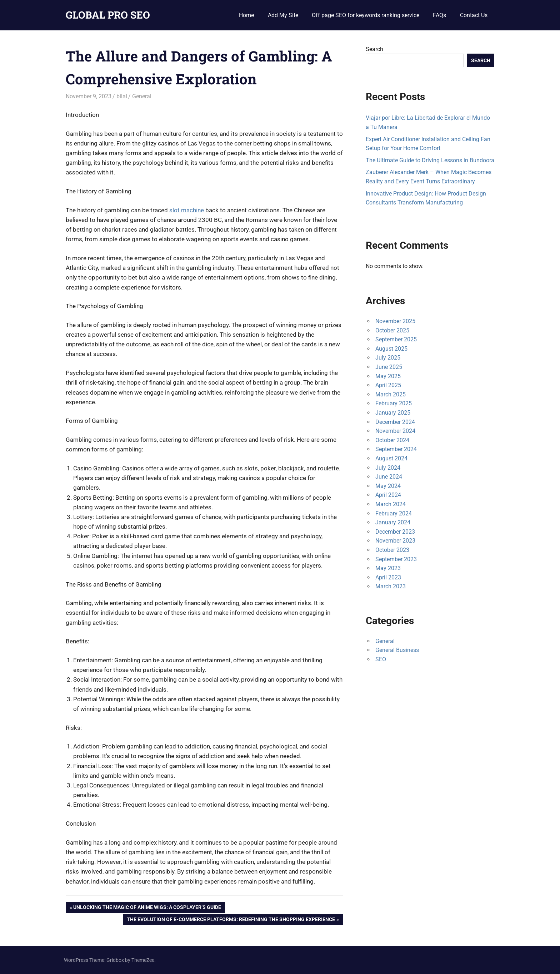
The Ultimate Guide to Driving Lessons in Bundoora (430, 160)
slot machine (187, 210)
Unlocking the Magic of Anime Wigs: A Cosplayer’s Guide (147, 908)
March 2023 (391, 586)
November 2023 (395, 541)
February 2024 (394, 513)
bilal (122, 96)
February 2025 (394, 403)
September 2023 (396, 559)
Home (246, 15)
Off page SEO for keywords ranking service (366, 15)
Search (374, 49)
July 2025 (388, 358)
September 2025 (396, 339)
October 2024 (392, 440)
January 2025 (393, 413)
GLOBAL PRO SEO (108, 15)
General (142, 96)
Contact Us (474, 15)
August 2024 (391, 458)
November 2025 (395, 321)
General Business (397, 650)
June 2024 (389, 477)
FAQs (439, 15)
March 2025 (391, 394)
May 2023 (388, 568)
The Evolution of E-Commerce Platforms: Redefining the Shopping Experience (231, 920)
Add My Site (283, 15)
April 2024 (388, 495)
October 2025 (392, 330)
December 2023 (395, 532)
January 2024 (393, 522)
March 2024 (391, 504)
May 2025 (388, 376)
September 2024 (396, 449)
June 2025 (389, 367)
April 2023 (388, 577)
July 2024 (388, 468)
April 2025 (388, 385)
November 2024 (395, 431)
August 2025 (391, 349)
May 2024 (388, 486)
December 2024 (395, 422)
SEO (381, 659)
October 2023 (392, 550)
